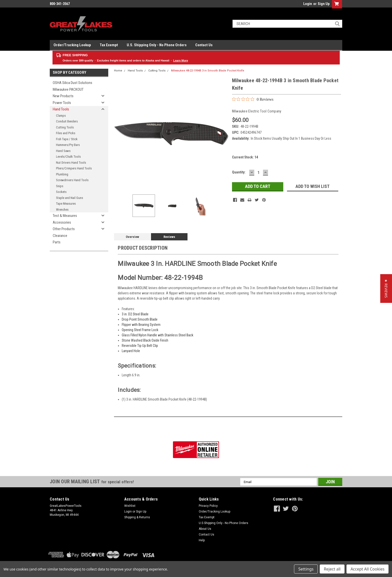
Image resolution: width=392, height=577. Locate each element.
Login (308, 4)
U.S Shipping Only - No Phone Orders (223, 523)
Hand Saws (63, 151)
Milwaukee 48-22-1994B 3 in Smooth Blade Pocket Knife (208, 71)
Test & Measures (65, 216)
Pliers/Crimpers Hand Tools (74, 168)
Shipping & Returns (137, 517)
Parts (57, 242)
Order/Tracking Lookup (72, 45)
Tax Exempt (109, 45)
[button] (386, 288)
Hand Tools (61, 109)
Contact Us (204, 45)
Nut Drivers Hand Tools (71, 163)
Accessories (62, 222)
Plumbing (62, 174)
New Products (63, 96)
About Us (205, 529)
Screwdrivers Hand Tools (72, 180)
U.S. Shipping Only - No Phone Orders (157, 45)
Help (202, 540)
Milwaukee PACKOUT (68, 89)
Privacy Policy (208, 506)
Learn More (181, 60)
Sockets (61, 192)
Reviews (169, 237)
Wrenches (62, 210)
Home (118, 71)
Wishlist (130, 506)
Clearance (60, 236)
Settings (306, 569)
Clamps (61, 116)
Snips (60, 186)
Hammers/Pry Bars (68, 145)
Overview (132, 237)
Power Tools (62, 103)
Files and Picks (66, 133)
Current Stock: (245, 157)
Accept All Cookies (367, 569)
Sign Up (324, 4)
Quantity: (239, 172)
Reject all (332, 569)
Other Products (64, 229)
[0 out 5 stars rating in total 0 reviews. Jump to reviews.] (253, 99)
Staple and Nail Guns (69, 198)
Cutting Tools (65, 127)
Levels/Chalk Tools (68, 157)
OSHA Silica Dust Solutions (72, 83)
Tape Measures (66, 204)
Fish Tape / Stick (67, 139)
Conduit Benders (67, 121)
